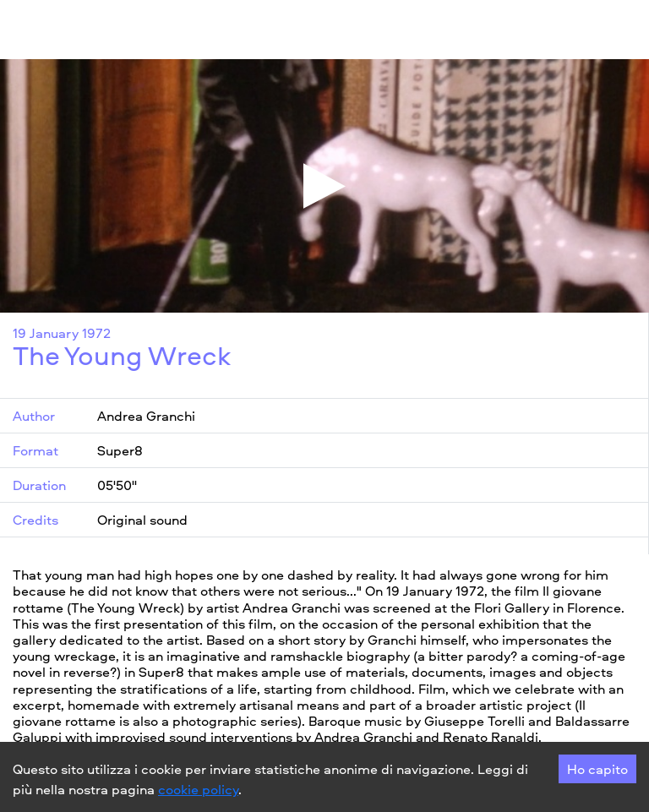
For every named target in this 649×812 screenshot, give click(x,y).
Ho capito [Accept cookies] (597, 769)
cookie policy (198, 789)
